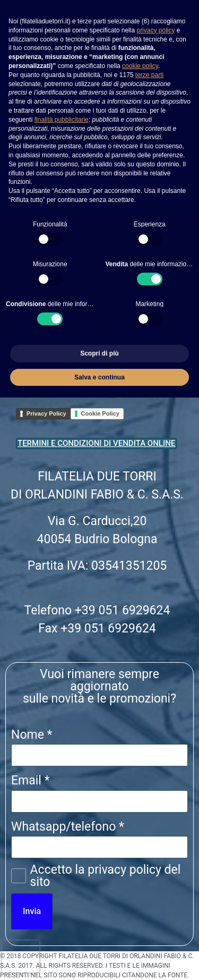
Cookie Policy (100, 413)
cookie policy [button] (140, 66)
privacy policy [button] (155, 30)
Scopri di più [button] (99, 353)
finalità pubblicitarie (62, 120)
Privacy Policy (46, 413)
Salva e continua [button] (99, 377)
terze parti (149, 75)
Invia (32, 911)
